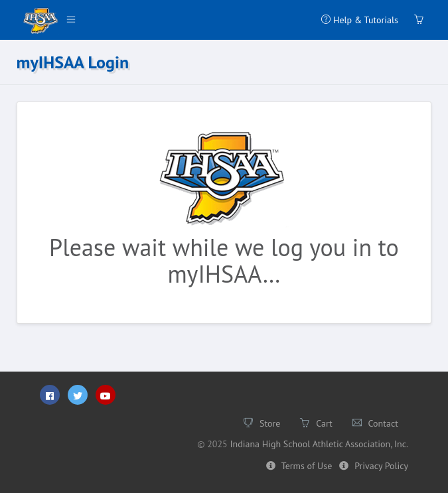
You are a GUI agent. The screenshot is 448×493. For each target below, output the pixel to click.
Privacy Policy (374, 466)
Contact (375, 423)
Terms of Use (299, 466)
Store (262, 423)
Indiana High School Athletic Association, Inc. (319, 444)
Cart (316, 423)
